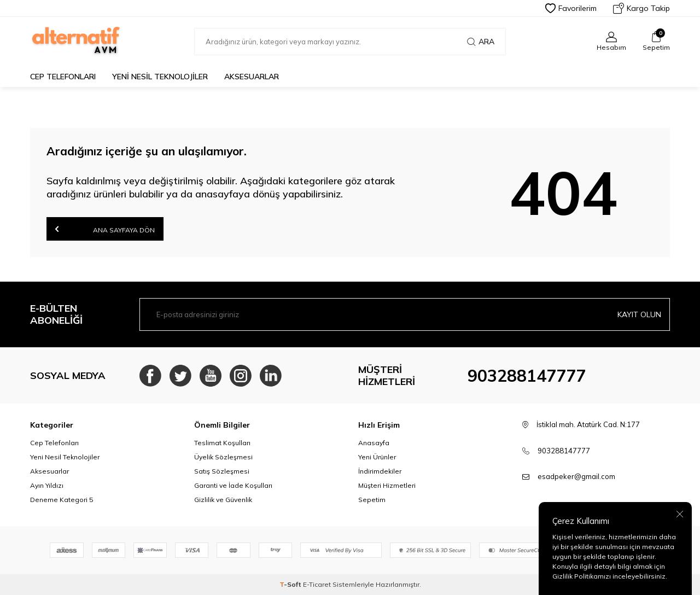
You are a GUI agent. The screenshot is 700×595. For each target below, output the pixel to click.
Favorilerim (571, 8)
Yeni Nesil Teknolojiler (160, 77)
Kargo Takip (641, 8)
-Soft (291, 584)
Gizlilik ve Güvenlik (223, 500)
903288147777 (527, 376)
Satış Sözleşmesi (222, 471)
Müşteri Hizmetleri (387, 485)
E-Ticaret (317, 584)
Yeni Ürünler (377, 457)
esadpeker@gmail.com (576, 476)
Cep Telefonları (63, 77)
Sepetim (372, 500)
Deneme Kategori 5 (62, 500)
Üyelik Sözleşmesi (223, 457)
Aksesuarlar (252, 77)
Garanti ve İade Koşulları (233, 485)
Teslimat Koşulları (222, 443)
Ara (481, 42)
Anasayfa (374, 443)
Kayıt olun (639, 314)
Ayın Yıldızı (47, 485)
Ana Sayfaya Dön (105, 229)
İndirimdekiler (380, 471)
